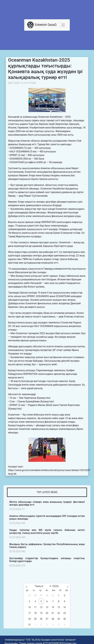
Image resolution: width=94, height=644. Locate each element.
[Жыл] (56, 586)
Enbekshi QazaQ (42, 25)
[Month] (42, 586)
